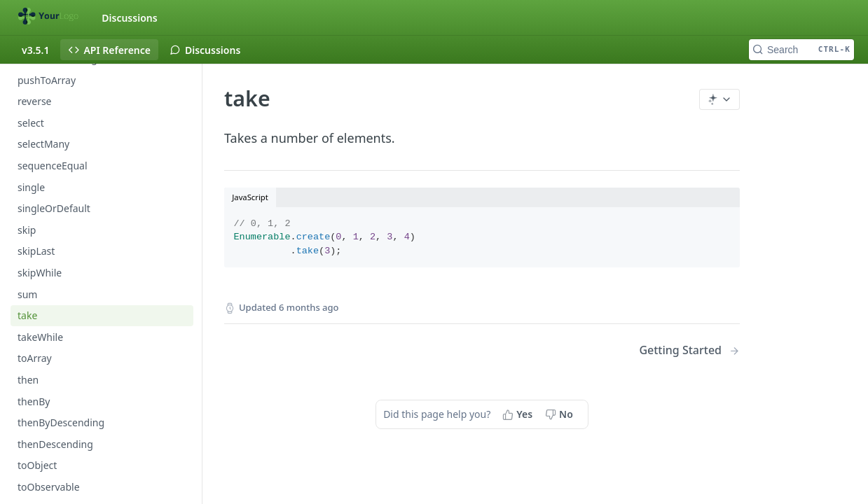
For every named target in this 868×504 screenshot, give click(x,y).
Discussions (129, 18)
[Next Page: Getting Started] (689, 350)
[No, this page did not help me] (560, 414)
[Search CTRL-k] (801, 50)
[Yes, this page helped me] (519, 414)
